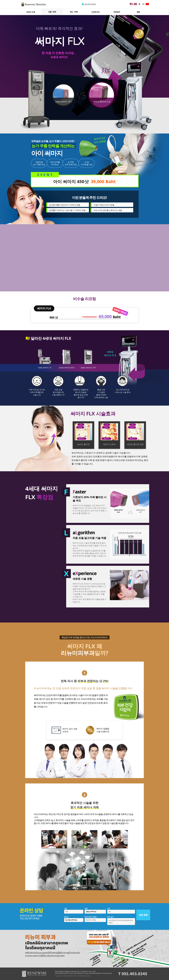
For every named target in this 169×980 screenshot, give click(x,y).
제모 (138, 12)
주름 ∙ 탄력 (52, 12)
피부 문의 (110, 917)
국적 (109, 909)
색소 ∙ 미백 (74, 12)
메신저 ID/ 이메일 (91, 917)
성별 (86, 909)
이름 (66, 909)
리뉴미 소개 (31, 12)
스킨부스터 (95, 12)
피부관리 (117, 12)
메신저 (66, 917)
